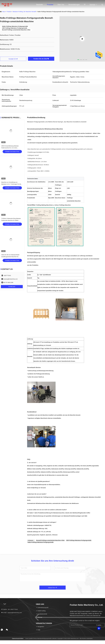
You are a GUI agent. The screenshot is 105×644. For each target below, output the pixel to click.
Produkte (50, 5)
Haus (4, 12)
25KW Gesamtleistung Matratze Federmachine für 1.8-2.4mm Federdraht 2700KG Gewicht (10, 148)
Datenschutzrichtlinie (18, 639)
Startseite (39, 5)
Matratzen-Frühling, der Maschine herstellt (24, 12)
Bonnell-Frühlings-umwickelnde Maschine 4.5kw (50, 540)
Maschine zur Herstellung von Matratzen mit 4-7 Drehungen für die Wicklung (11, 184)
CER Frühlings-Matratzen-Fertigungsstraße (79, 540)
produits (9, 12)
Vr (85, 4)
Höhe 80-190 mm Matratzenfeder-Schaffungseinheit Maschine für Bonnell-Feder (11, 257)
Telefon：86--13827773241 (10, 609)
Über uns (61, 5)
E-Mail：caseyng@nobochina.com (12, 613)
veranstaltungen (74, 5)
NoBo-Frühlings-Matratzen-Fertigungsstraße (41, 542)
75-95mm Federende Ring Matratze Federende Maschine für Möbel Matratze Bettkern (11, 220)
